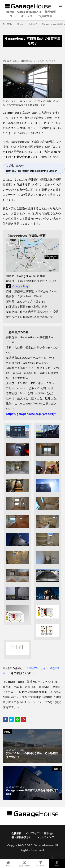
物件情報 (50, 12)
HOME (9, 24)
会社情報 (16, 833)
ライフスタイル (41, 61)
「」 (22, 157)
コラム (14, 16)
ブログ (52, 61)
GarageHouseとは (29, 12)
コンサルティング (44, 837)
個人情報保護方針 (21, 837)
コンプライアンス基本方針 (39, 833)
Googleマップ (41, 864)
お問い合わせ (24, 864)
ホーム (8, 864)
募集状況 (33, 24)
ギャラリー (28, 16)
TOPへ (57, 864)
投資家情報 (45, 16)
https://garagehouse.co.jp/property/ (31, 414)
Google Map (21, 286)
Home (10, 12)
